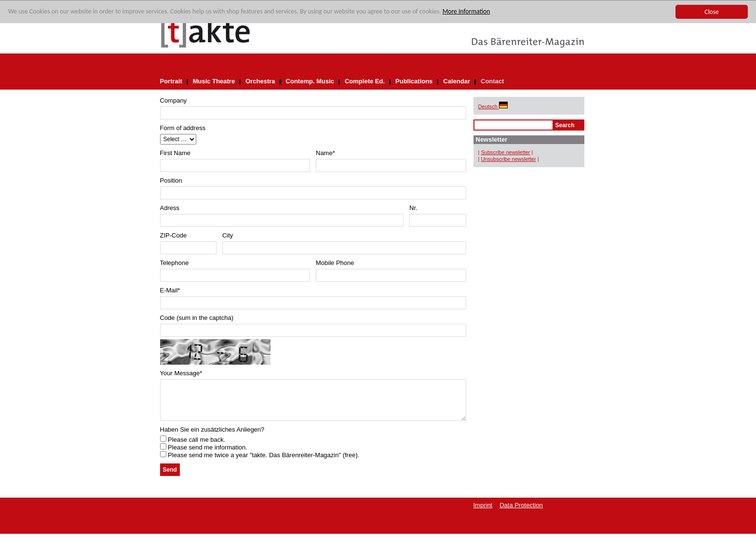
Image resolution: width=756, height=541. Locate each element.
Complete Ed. (365, 81)
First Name (175, 153)
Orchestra (260, 81)
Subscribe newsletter (505, 152)
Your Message (181, 373)
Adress (170, 208)
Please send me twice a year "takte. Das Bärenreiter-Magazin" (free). (260, 462)
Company (174, 100)
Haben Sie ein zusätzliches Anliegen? (212, 437)
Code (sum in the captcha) (197, 318)
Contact (492, 81)
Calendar (457, 81)
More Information (466, 12)
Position (171, 180)
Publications (414, 81)
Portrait (171, 81)
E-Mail (170, 290)
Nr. (413, 208)
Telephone (175, 263)
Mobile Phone (335, 263)
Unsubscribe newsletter (508, 159)
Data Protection (521, 512)
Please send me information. (204, 455)
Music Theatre (214, 81)
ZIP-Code (174, 235)
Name (325, 153)
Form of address (183, 128)
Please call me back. (193, 447)
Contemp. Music (310, 81)
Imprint (483, 512)
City (228, 235)
